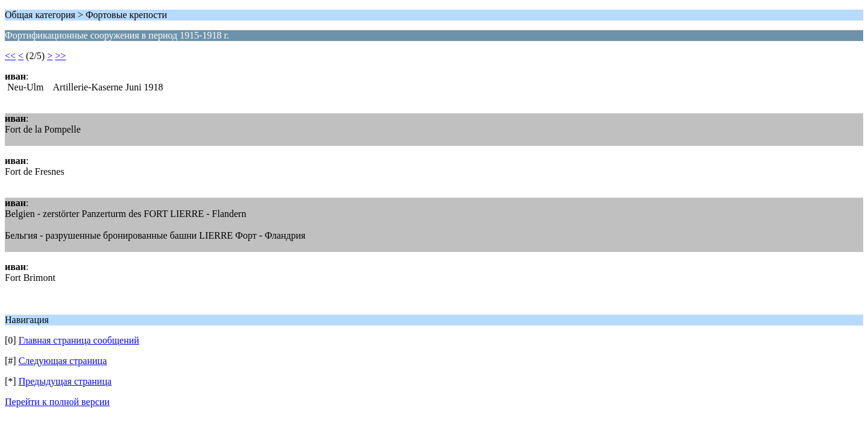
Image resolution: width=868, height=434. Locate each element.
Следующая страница (63, 361)
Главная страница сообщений (79, 340)
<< (10, 56)
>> (60, 56)
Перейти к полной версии (57, 402)
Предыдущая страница (65, 381)
